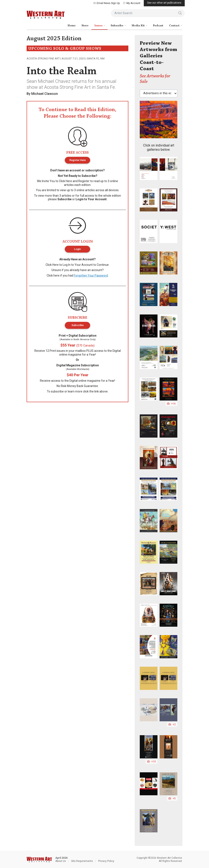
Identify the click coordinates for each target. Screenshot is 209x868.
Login (77, 249)
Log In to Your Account (78, 265)
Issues (99, 26)
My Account (132, 3)
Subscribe (117, 26)
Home (72, 26)
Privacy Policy (106, 861)
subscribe (57, 391)
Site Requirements (82, 861)
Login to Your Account (91, 199)
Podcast (158, 26)
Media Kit (138, 26)
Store (85, 26)
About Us (61, 861)
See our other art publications (164, 3)
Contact (175, 26)
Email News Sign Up (107, 3)
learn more (75, 391)
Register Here (78, 160)
